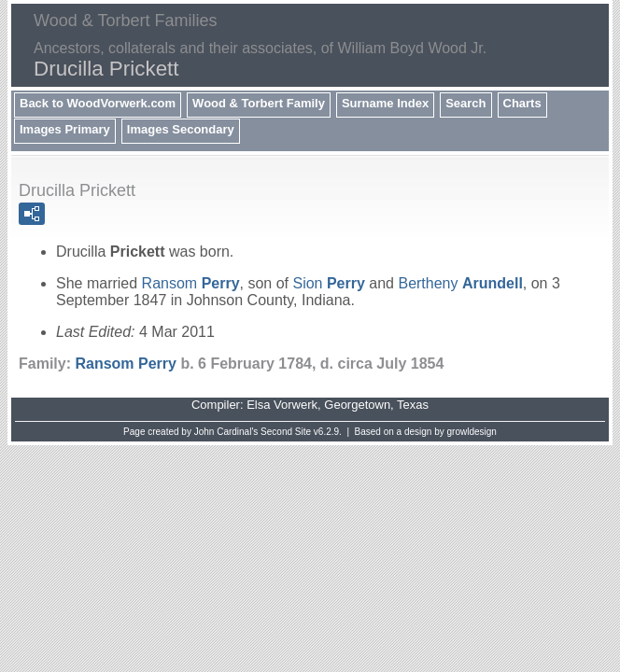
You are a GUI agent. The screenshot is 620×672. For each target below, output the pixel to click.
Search (465, 103)
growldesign (472, 432)
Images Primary (65, 129)
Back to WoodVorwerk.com (98, 103)
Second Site (286, 432)
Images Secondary (181, 129)
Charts (522, 103)
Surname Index (385, 103)
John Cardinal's (226, 432)
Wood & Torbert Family (259, 103)
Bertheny (460, 283)
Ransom (191, 283)
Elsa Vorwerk (282, 405)
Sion (328, 283)
